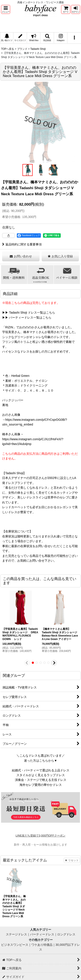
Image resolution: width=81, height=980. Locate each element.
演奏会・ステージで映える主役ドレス (41, 780)
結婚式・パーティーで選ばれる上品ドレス (41, 770)
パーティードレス (42, 934)
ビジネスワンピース (15, 945)
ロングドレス (66, 934)
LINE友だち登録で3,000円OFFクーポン (40, 836)
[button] (6, 9)
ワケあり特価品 (42, 945)
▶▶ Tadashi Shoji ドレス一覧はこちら (29, 313)
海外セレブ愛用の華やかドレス (41, 785)
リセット (72, 860)
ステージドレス (16, 934)
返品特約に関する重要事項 (22, 244)
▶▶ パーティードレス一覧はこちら (27, 318)
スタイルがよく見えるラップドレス (41, 775)
